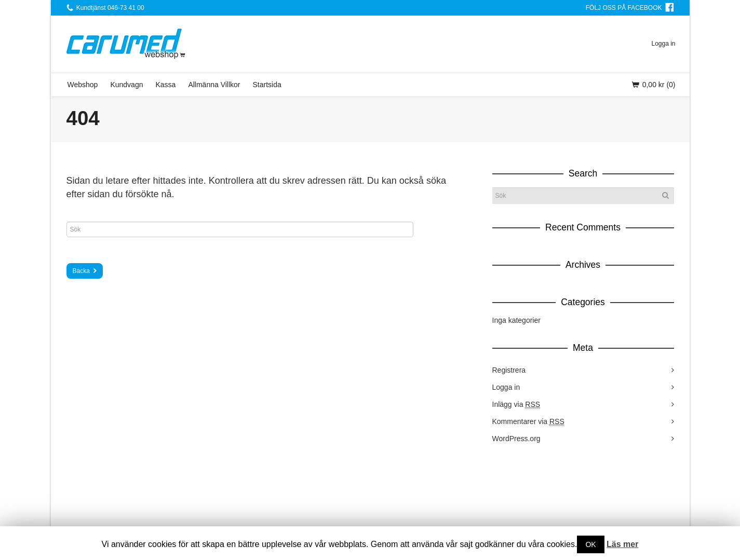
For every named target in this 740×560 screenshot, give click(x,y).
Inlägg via (516, 405)
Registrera (509, 370)
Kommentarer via (528, 422)
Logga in (663, 44)
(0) (654, 85)
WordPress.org (516, 439)
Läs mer (622, 544)
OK (590, 544)
